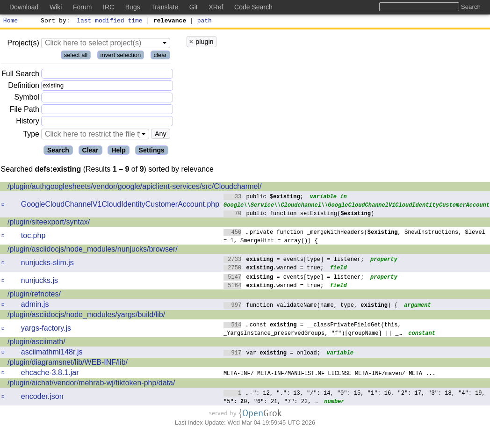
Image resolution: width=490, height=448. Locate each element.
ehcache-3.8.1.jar (50, 374)
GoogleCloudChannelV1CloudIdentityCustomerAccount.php (120, 206)
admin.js (35, 306)
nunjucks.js (40, 282)
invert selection (121, 56)
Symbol (27, 99)
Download (24, 7)
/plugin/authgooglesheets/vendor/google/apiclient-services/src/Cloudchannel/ (134, 188)
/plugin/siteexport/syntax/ (49, 223)
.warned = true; (274, 269)
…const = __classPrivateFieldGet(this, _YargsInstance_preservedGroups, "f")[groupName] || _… (313, 330)
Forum (82, 7)
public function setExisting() (299, 214)
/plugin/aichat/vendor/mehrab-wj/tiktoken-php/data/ (91, 384)
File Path (25, 111)
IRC (108, 7)
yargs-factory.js (46, 329)
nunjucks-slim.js (47, 264)
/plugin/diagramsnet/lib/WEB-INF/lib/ (68, 364)
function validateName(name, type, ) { (311, 306)
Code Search (253, 7)
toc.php (33, 237)
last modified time (110, 22)
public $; (263, 198)
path (205, 22)
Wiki (56, 7)
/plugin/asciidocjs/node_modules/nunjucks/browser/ (93, 250)
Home (11, 22)
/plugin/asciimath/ (36, 343)
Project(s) (23, 44)
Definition (24, 87)
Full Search (20, 75)
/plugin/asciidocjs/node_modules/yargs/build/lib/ (86, 316)
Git (194, 7)
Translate (165, 7)
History (28, 122)
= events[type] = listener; (294, 260)
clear (160, 56)
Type (31, 135)
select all (76, 56)
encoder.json (42, 398)
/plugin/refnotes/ (34, 295)
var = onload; (272, 354)
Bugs (133, 7)
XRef (216, 7)
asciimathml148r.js (52, 353)
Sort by (54, 22)
